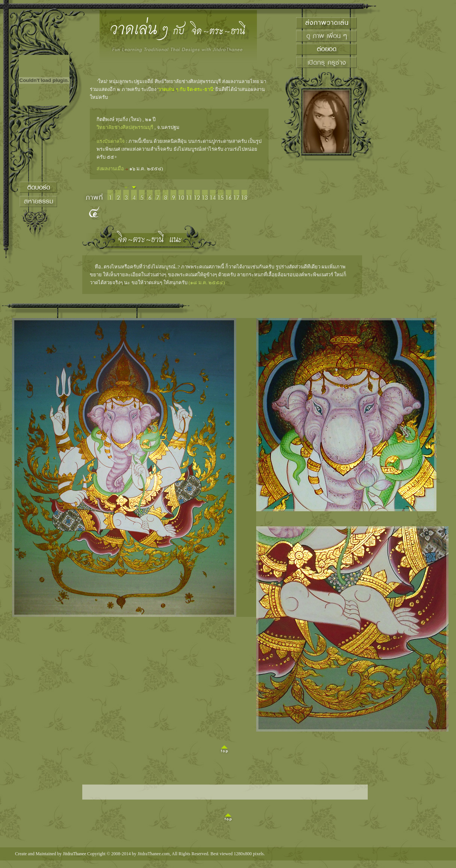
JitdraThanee (74, 854)
